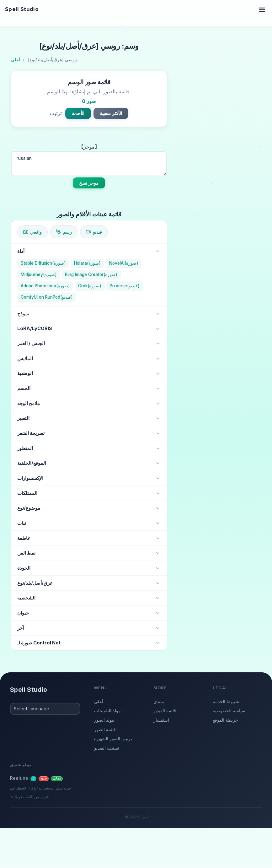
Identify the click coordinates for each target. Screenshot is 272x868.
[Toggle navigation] (262, 9)
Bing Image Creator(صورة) (91, 274)
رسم (64, 232)
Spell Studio (22, 9)
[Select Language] (45, 709)
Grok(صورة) (90, 286)
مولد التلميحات (107, 711)
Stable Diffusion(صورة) (43, 263)
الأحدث (78, 113)
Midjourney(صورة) (39, 274)
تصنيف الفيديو (107, 748)
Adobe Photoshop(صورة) (45, 286)
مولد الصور (104, 720)
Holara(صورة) (87, 263)
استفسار (161, 720)
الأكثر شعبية (111, 113)
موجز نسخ (89, 183)
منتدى (159, 701)
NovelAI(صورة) (124, 263)
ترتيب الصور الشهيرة (113, 738)
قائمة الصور (105, 729)
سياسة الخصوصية (229, 711)
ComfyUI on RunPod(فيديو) (47, 297)
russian (89, 164)
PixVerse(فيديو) (125, 286)
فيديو (94, 232)
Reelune (36, 778)
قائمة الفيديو (165, 711)
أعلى (99, 701)
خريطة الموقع (225, 720)
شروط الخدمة (226, 701)
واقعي (32, 232)
